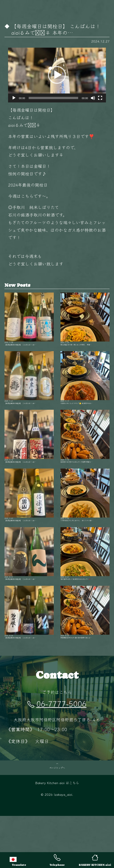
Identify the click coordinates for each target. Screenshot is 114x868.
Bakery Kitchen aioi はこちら (57, 835)
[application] (57, 75)
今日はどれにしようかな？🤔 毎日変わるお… (85, 389)
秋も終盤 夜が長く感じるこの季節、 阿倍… (85, 323)
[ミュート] (93, 98)
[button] (57, 75)
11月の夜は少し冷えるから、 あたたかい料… (85, 521)
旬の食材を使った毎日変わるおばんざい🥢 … (85, 586)
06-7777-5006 (57, 747)
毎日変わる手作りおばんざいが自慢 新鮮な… (85, 455)
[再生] (14, 98)
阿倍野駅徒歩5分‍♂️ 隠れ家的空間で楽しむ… (85, 652)
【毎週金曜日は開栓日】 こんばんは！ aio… (29, 323)
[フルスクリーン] (100, 98)
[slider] (53, 98)
